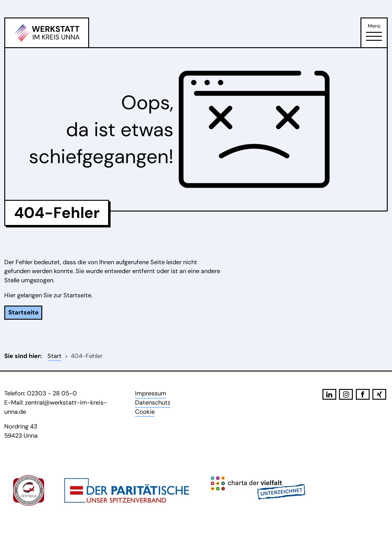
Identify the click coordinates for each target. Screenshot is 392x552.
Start (55, 356)
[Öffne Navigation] (374, 36)
